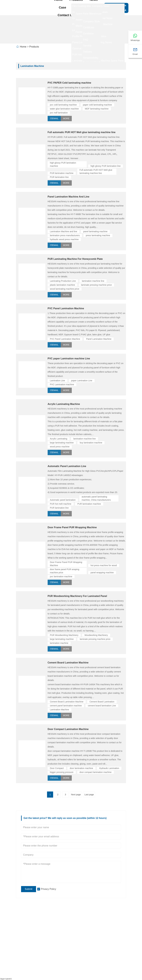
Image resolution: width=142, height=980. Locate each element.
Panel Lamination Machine (99, 339)
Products (34, 47)
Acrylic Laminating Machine (64, 404)
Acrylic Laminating (59, 439)
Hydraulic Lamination (109, 768)
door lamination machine (81, 768)
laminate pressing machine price (96, 285)
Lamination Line (57, 381)
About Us (87, 15)
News (22, 936)
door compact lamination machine (96, 772)
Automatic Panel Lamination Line (67, 466)
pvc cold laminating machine (63, 105)
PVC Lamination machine (62, 384)
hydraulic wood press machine (64, 239)
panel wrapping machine (102, 573)
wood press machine (60, 447)
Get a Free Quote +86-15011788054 (116, 8)
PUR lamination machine (62, 173)
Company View (46, 943)
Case (62, 7)
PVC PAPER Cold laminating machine (69, 83)
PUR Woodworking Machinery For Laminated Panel (77, 596)
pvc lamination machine (61, 576)
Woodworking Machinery (96, 635)
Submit (29, 889)
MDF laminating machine (97, 109)
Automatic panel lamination (63, 500)
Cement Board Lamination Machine (68, 663)
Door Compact (57, 768)
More (66, 118)
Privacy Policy (49, 889)
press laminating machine (98, 235)
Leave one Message (109, 932)
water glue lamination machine (64, 109)
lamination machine (59, 643)
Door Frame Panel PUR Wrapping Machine (72, 527)
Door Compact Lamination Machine (68, 729)
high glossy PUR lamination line (106, 166)
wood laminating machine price (65, 289)
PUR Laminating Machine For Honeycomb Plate (75, 259)
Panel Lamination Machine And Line (68, 197)
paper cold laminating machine (97, 105)
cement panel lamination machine (66, 706)
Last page (89, 795)
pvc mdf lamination (59, 113)
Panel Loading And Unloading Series (79, 957)
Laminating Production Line (63, 281)
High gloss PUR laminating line (79, 929)
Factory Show (83, 7)
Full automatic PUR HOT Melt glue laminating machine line (82, 132)
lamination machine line (93, 281)
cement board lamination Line (102, 706)
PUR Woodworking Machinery (64, 635)
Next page (76, 795)
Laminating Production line (77, 923)
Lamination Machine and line (64, 231)
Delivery (23, 923)
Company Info (46, 931)
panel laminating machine (95, 231)
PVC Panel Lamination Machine (66, 308)
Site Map (108, 923)
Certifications (26, 942)
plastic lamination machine (62, 285)
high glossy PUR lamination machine (63, 164)
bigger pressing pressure (62, 772)
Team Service (27, 929)
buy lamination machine (91, 443)
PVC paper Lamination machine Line (69, 359)
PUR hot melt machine (61, 504)
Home (23, 47)
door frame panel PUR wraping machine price (65, 571)
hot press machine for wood (104, 565)
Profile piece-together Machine (79, 936)
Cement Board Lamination (102, 702)
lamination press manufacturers (65, 235)
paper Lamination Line (82, 381)
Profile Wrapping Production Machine (78, 945)
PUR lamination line (59, 177)
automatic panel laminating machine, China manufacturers (96, 498)
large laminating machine (62, 443)
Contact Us (66, 15)
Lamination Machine (59, 710)
